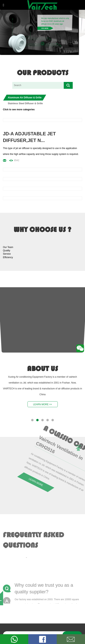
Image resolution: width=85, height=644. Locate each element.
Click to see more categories (19, 110)
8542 (17, 160)
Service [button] (7, 254)
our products (43, 73)
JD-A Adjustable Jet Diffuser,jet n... (29, 137)
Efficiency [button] (8, 257)
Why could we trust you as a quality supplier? (44, 588)
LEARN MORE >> (43, 404)
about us (42, 369)
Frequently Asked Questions (33, 539)
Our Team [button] (8, 247)
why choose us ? (42, 230)
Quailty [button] (7, 251)
